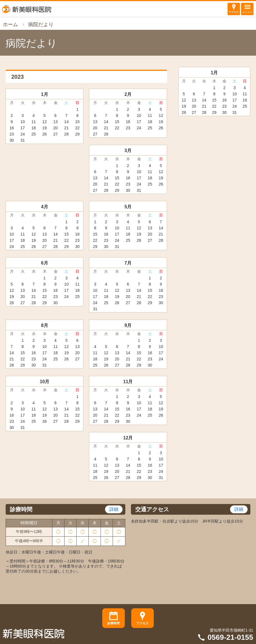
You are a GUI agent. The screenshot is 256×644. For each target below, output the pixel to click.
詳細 (114, 509)
